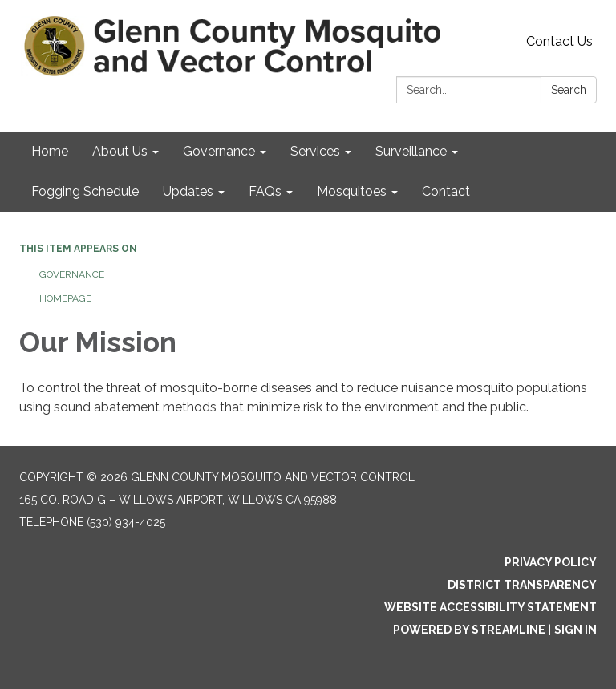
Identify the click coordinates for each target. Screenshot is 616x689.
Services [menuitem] (315, 151)
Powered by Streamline (469, 630)
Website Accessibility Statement (490, 607)
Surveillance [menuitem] (411, 151)
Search (569, 90)
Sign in (575, 630)
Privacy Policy (551, 562)
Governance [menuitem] (219, 151)
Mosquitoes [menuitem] (352, 191)
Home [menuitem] (50, 151)
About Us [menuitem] (120, 151)
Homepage (65, 298)
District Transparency (522, 585)
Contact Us (559, 41)
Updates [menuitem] (188, 191)
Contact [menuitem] (446, 191)
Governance (72, 274)
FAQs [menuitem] (265, 191)
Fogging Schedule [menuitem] (85, 191)
